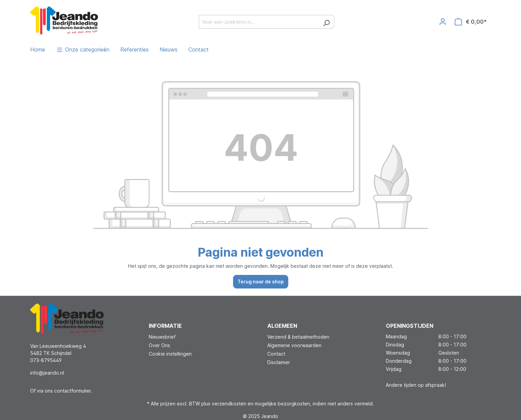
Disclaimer (279, 362)
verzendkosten (229, 404)
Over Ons (159, 345)
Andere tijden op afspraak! (416, 385)
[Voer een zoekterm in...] (259, 22)
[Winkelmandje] (471, 22)
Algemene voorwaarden (294, 345)
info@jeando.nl (47, 373)
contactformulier (72, 391)
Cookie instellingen (170, 354)
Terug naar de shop (261, 282)
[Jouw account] (443, 22)
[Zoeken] (326, 22)
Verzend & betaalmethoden (298, 337)
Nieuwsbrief (162, 337)
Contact (276, 354)
